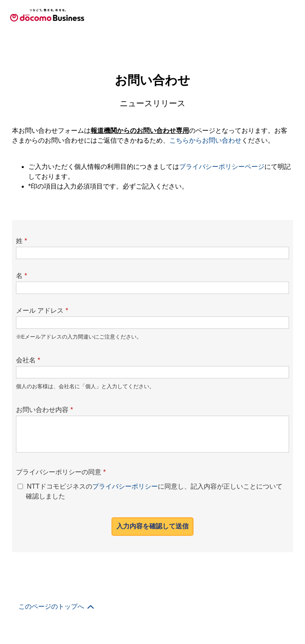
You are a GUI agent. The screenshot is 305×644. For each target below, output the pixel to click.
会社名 (28, 360)
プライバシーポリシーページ (222, 167)
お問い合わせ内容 (44, 410)
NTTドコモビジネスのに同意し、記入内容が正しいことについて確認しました (154, 491)
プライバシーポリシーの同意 (61, 472)
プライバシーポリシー (125, 486)
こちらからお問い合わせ (205, 140)
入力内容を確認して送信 (152, 526)
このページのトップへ (51, 606)
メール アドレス (42, 311)
